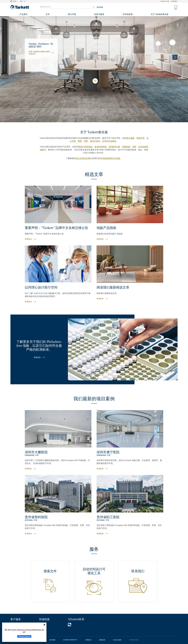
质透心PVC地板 (85, 147)
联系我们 (175, 1)
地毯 (134, 147)
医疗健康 (130, 138)
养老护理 (140, 138)
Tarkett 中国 (165, 1)
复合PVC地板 (101, 147)
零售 (86, 141)
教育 (80, 141)
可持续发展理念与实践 (110, 158)
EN (25, 1)
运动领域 (112, 141)
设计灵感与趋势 (83, 158)
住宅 (104, 141)
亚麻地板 (126, 147)
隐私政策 (102, 640)
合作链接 (52, 640)
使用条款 (88, 640)
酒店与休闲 (95, 141)
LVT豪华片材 (114, 147)
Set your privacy (24, 636)
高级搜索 (100, 7)
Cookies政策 (117, 640)
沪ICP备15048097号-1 (70, 640)
